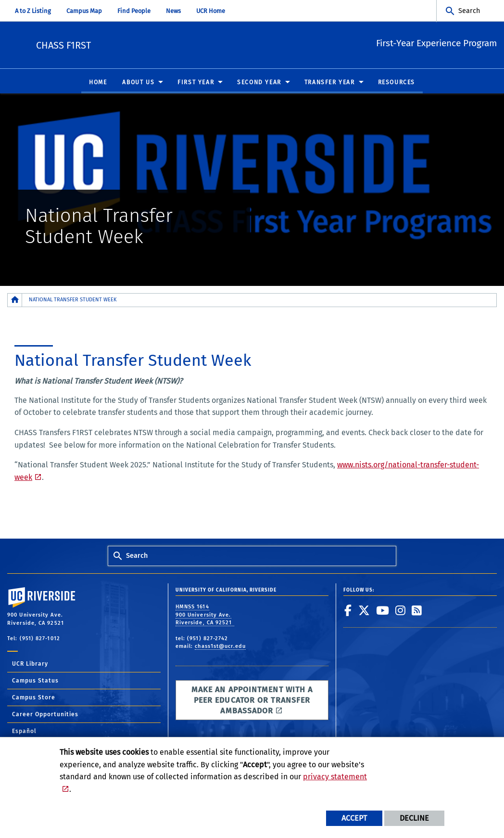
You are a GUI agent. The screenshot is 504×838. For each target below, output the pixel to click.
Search (469, 11)
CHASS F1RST (128, 44)
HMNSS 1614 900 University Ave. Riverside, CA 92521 (205, 615)
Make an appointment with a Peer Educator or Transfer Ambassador (252, 701)
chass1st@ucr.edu (220, 647)
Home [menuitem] (98, 83)
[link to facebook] (348, 611)
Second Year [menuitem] (259, 83)
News (173, 11)
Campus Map (84, 11)
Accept (354, 818)
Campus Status (35, 681)
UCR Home (211, 11)
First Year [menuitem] (196, 83)
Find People (134, 11)
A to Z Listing (33, 11)
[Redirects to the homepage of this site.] (15, 301)
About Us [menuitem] (138, 83)
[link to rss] (417, 611)
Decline (414, 818)
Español (24, 732)
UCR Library (30, 664)
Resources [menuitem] (397, 83)
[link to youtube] (383, 611)
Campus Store (34, 698)
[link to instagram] (401, 611)
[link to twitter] (364, 611)
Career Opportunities (45, 715)
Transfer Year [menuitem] (330, 83)
